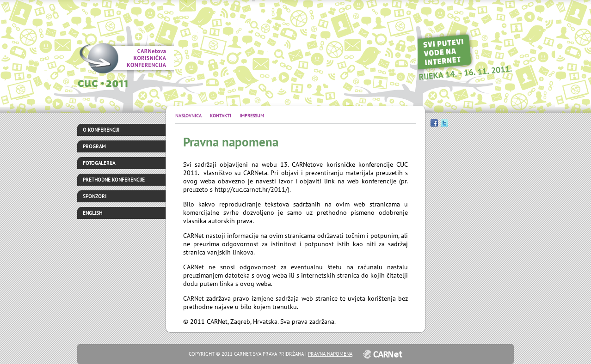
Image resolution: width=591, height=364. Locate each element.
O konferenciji (101, 130)
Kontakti (221, 116)
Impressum (252, 116)
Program (94, 146)
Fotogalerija (99, 163)
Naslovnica (189, 116)
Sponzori (95, 196)
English (92, 213)
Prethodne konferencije (114, 180)
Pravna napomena (330, 354)
